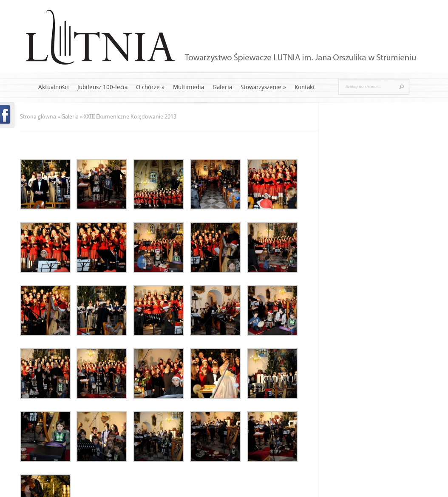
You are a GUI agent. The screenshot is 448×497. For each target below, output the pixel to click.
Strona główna (38, 117)
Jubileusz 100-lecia (102, 87)
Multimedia (189, 87)
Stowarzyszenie (263, 87)
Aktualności (54, 87)
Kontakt (305, 87)
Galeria (222, 87)
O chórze (150, 87)
